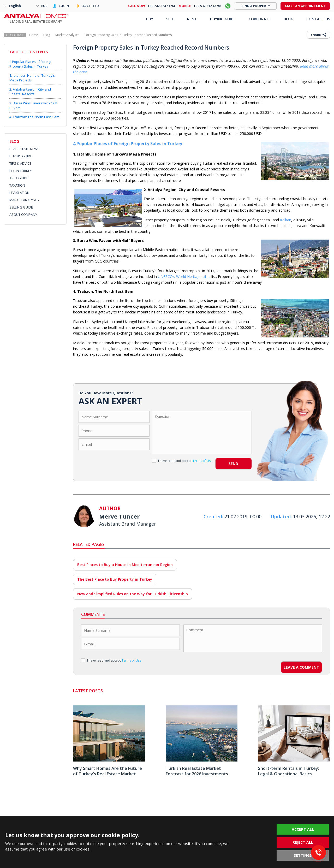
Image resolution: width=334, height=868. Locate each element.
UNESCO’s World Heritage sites (184, 277)
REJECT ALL (303, 842)
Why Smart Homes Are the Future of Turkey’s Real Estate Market (108, 771)
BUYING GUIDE (21, 156)
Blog (47, 35)
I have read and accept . (183, 461)
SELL (170, 19)
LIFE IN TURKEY (21, 171)
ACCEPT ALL (303, 829)
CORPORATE (260, 19)
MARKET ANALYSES (24, 200)
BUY (150, 19)
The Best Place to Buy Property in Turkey (115, 579)
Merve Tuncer (119, 516)
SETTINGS (303, 855)
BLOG (288, 19)
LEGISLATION (19, 193)
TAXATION (17, 185)
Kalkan (286, 220)
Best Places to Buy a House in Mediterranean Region (125, 565)
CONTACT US (318, 19)
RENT (192, 19)
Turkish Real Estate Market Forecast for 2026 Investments (197, 771)
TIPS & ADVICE (20, 163)
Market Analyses (67, 35)
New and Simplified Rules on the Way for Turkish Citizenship (133, 594)
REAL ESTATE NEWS (24, 149)
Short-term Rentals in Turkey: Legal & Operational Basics (289, 771)
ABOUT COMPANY (23, 215)
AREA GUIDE (19, 178)
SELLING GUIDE (21, 207)
